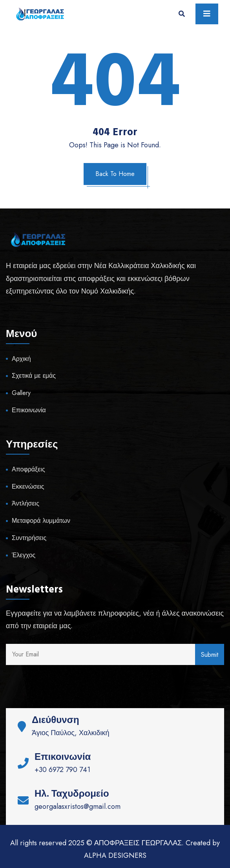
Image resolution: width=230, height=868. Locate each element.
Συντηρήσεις (29, 538)
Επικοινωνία (29, 410)
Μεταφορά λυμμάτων (41, 521)
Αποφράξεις (28, 469)
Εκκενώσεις (28, 487)
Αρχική (21, 359)
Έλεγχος (24, 555)
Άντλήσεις (26, 503)
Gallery (21, 393)
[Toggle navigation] (207, 14)
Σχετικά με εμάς (34, 376)
